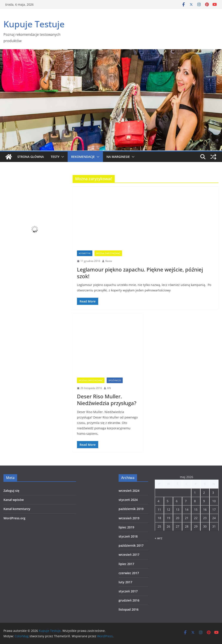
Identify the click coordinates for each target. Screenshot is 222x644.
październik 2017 (131, 545)
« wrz (159, 538)
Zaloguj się (11, 491)
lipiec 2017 (126, 564)
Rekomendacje (83, 157)
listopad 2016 (129, 609)
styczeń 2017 (128, 591)
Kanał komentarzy (17, 509)
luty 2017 (125, 582)
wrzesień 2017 (129, 555)
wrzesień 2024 (129, 491)
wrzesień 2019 (129, 518)
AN (109, 388)
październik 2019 (131, 509)
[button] (62, 157)
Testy (55, 157)
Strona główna (31, 157)
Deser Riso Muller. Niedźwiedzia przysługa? (107, 400)
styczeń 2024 (128, 500)
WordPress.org (14, 518)
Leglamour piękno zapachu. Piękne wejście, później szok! (140, 273)
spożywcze (115, 380)
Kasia (109, 261)
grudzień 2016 (129, 600)
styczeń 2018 (128, 536)
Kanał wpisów (14, 500)
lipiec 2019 (126, 527)
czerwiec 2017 (129, 573)
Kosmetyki (85, 253)
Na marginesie (118, 157)
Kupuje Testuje (34, 24)
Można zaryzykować (108, 253)
